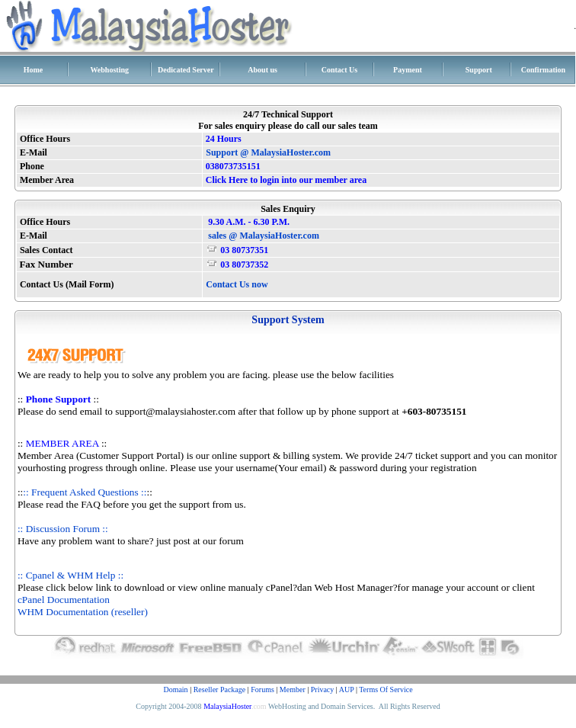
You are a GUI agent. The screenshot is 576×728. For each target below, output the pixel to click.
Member (293, 690)
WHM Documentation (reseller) (83, 612)
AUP (347, 690)
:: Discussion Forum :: (63, 529)
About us (262, 70)
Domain (175, 690)
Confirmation (543, 70)
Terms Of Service (386, 690)
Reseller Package (220, 690)
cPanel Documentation (64, 600)
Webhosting (109, 70)
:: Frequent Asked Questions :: (85, 492)
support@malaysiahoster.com (175, 411)
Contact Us (340, 70)
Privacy (323, 690)
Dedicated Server (186, 70)
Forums (262, 690)
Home (34, 70)
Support (479, 70)
